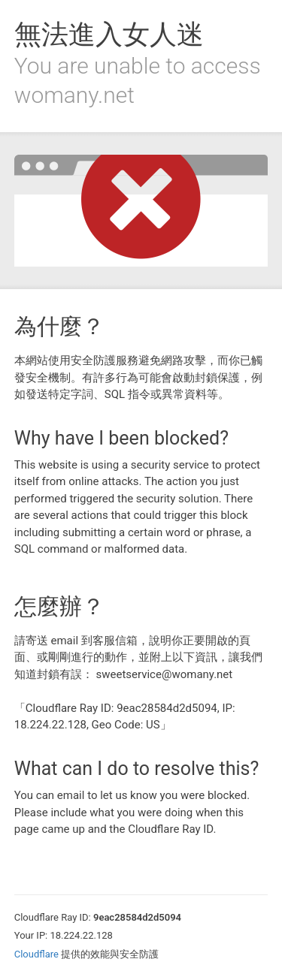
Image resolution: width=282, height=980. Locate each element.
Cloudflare (36, 954)
